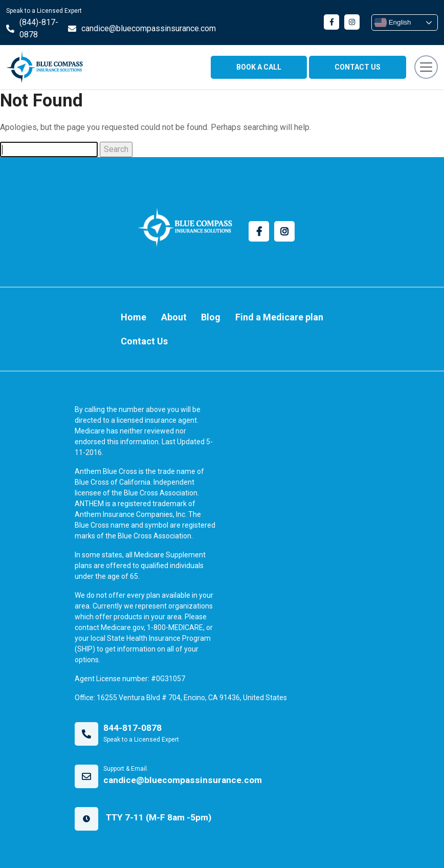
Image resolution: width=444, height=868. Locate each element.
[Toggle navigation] (426, 67)
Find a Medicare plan (279, 317)
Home (134, 317)
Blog (211, 317)
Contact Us (144, 341)
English (393, 23)
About (174, 317)
